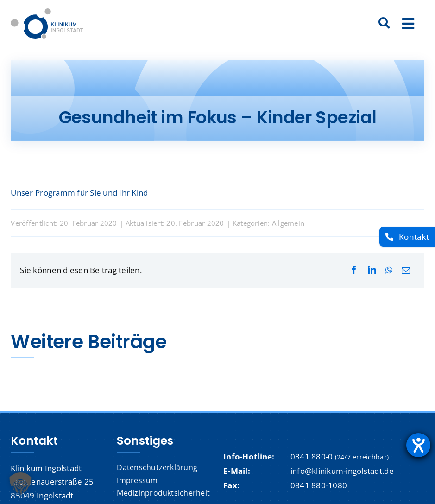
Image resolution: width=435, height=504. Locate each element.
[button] (20, 484)
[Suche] (385, 24)
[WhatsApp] (389, 270)
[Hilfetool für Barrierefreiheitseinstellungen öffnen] (418, 445)
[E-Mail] (406, 270)
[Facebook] (354, 270)
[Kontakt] (407, 237)
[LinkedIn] (372, 270)
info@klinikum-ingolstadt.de (342, 471)
